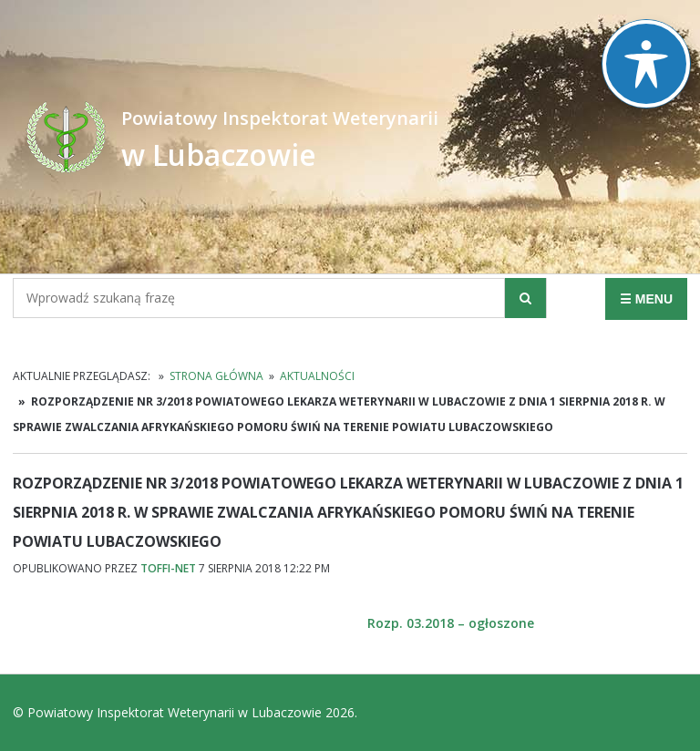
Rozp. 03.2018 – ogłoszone (451, 623)
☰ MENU (646, 299)
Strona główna (216, 376)
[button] (525, 298)
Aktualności (317, 376)
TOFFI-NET (168, 568)
